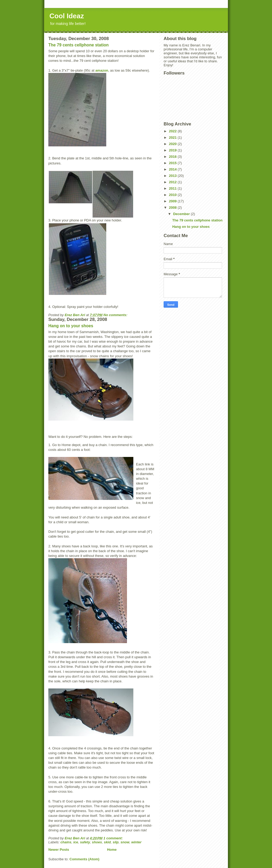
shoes (97, 842)
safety (85, 842)
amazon (102, 70)
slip (116, 842)
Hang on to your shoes (71, 326)
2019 (173, 150)
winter (136, 842)
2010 (173, 195)
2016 (173, 157)
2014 (173, 169)
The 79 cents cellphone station (78, 45)
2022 (173, 131)
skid (107, 842)
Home (112, 850)
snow (125, 842)
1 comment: (114, 838)
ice (76, 842)
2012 (173, 182)
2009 (173, 201)
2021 (173, 138)
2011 (173, 188)
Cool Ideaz (67, 16)
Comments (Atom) (85, 859)
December (182, 214)
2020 (173, 144)
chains (66, 842)
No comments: (116, 315)
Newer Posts (59, 850)
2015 (173, 163)
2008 (173, 208)
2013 (173, 176)
